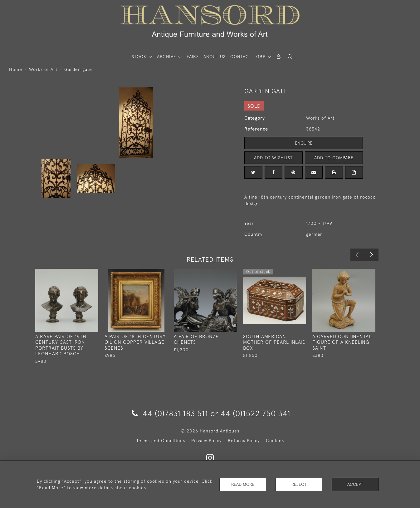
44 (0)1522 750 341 (256, 413)
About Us (215, 57)
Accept (355, 484)
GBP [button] (262, 57)
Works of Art (43, 69)
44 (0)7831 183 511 (170, 413)
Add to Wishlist (273, 158)
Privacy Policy (206, 441)
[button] (290, 57)
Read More (243, 484)
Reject (299, 484)
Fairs (193, 57)
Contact (241, 57)
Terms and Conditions (161, 441)
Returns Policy (244, 441)
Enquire (304, 143)
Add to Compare (334, 158)
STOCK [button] (140, 57)
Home (16, 69)
